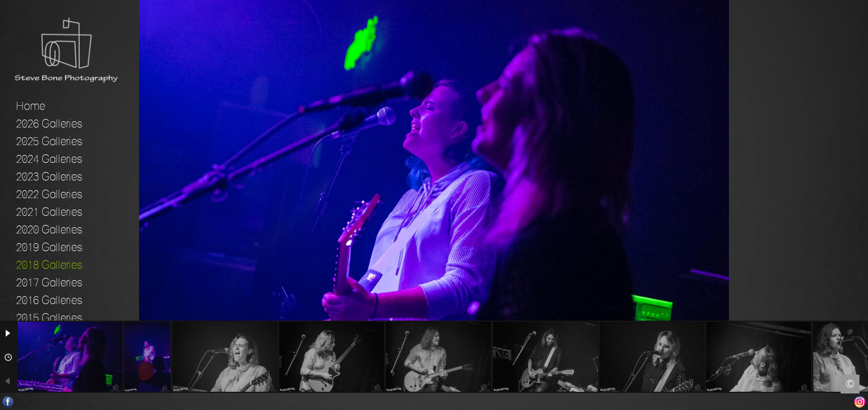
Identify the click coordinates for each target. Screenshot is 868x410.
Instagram (860, 402)
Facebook (8, 402)
